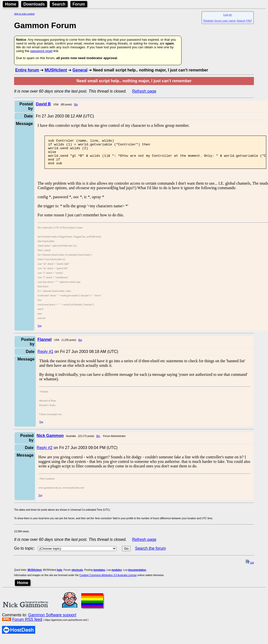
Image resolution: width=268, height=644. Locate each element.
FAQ (249, 21)
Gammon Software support (52, 620)
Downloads (34, 4)
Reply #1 (45, 357)
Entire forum (27, 70)
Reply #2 (45, 453)
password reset (41, 51)
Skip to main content (24, 14)
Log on (228, 15)
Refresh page (144, 91)
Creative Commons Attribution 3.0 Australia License (108, 580)
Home (11, 4)
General (80, 70)
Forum (79, 4)
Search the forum (150, 554)
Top (40, 331)
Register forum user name (220, 21)
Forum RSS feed (27, 625)
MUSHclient (56, 70)
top (250, 568)
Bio (76, 105)
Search (59, 4)
